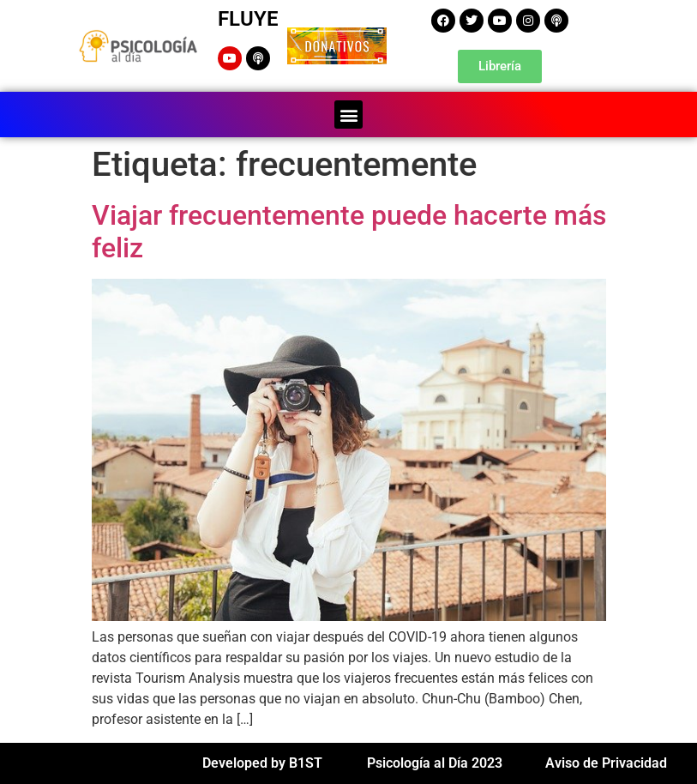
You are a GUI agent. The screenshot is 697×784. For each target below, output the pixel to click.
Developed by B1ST (262, 763)
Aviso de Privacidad (606, 763)
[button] (348, 115)
